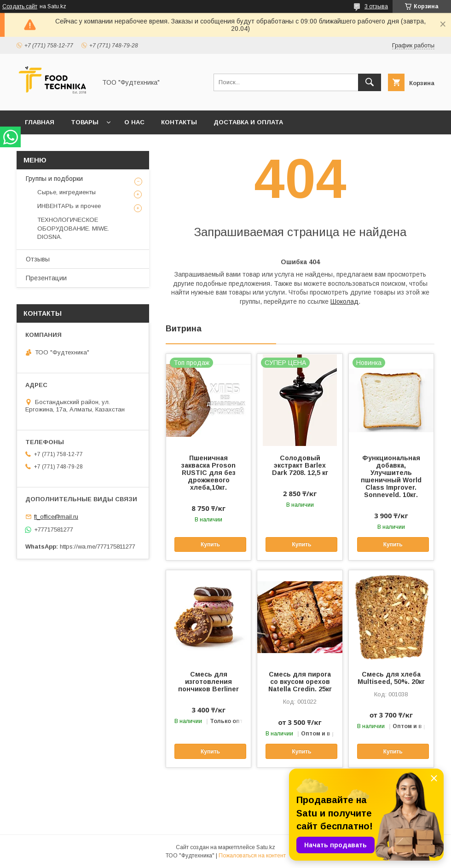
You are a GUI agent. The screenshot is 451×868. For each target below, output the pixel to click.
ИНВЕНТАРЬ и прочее (69, 206)
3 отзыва (376, 6)
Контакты (179, 122)
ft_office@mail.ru (56, 517)
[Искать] (370, 82)
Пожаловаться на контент (252, 856)
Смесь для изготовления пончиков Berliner (208, 682)
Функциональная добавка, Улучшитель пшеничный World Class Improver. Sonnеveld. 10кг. (391, 476)
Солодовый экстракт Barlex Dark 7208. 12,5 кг (300, 465)
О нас (134, 122)
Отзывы (38, 259)
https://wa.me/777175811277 (98, 547)
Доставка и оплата (248, 122)
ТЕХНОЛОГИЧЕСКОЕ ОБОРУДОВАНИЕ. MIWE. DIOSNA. (73, 228)
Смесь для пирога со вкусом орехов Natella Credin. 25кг (300, 682)
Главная (40, 122)
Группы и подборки (54, 179)
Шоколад (344, 301)
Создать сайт (20, 6)
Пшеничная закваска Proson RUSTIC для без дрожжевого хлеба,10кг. (208, 473)
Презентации (46, 278)
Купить (210, 544)
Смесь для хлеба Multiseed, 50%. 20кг (391, 678)
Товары (85, 122)
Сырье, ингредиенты (66, 192)
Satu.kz (266, 847)
